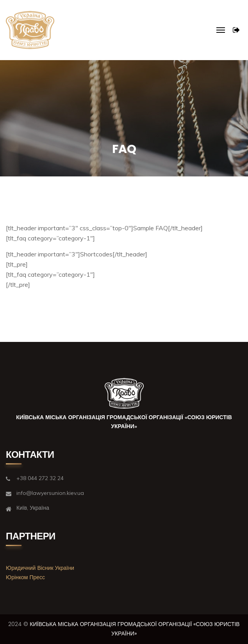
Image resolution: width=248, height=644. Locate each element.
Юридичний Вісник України (40, 568)
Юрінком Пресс (25, 577)
